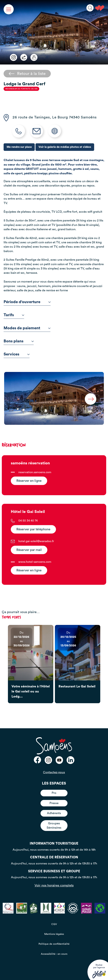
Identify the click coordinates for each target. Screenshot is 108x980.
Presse (54, 803)
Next (91, 399)
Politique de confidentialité (54, 944)
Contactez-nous (54, 772)
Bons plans (19, 341)
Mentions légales (54, 934)
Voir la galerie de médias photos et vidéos (65, 147)
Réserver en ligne (29, 481)
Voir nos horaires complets (54, 885)
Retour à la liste (27, 74)
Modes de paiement (27, 328)
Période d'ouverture (27, 302)
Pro (54, 793)
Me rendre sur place (19, 147)
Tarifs (14, 315)
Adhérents (54, 813)
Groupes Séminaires (54, 825)
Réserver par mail (29, 550)
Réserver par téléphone (33, 529)
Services (17, 354)
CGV (54, 924)
